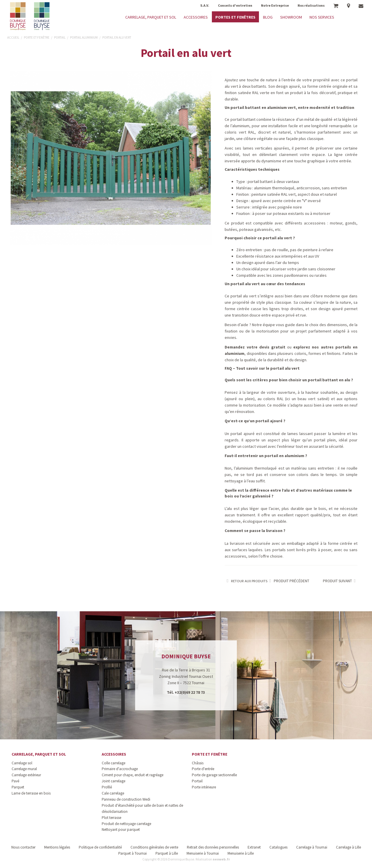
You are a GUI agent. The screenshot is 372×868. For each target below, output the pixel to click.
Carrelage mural (24, 769)
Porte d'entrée (203, 769)
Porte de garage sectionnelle (214, 775)
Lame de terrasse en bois (31, 793)
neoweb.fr (221, 859)
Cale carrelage (113, 793)
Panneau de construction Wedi (126, 799)
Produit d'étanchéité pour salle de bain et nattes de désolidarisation (142, 808)
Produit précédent (288, 581)
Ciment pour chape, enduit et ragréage (133, 775)
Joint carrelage (113, 781)
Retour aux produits (246, 581)
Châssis (198, 763)
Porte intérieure (204, 787)
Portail (197, 781)
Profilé (107, 787)
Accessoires (114, 754)
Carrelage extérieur (26, 775)
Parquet (18, 787)
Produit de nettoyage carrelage (126, 824)
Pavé (15, 781)
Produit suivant (340, 581)
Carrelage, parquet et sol (39, 754)
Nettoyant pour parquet (121, 830)
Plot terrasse (111, 818)
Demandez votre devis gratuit (255, 347)
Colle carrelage (113, 763)
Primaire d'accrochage (120, 769)
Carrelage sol (22, 763)
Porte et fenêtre (210, 754)
